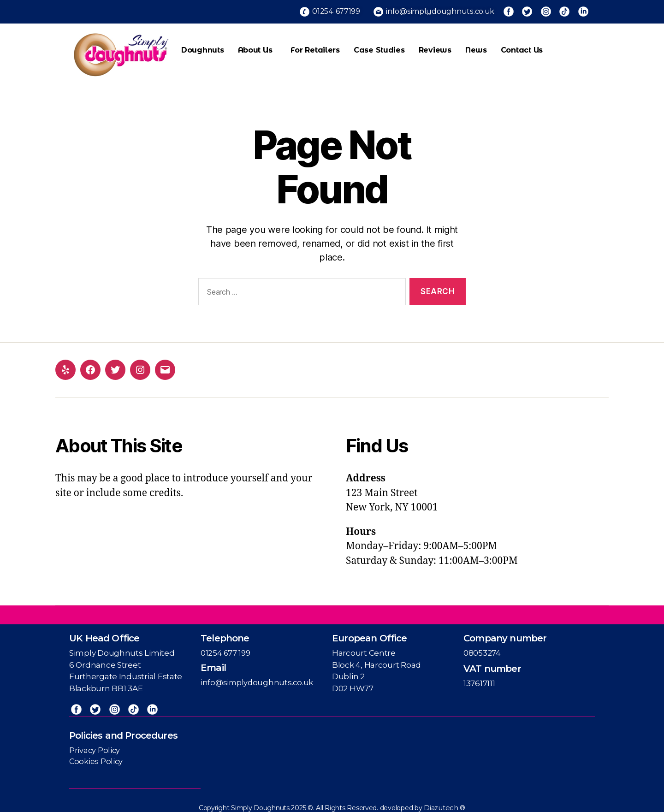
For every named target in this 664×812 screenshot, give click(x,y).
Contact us (522, 47)
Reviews (435, 47)
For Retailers (315, 47)
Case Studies (379, 47)
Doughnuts (203, 47)
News (476, 47)
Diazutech (442, 803)
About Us (258, 47)
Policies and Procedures (123, 730)
